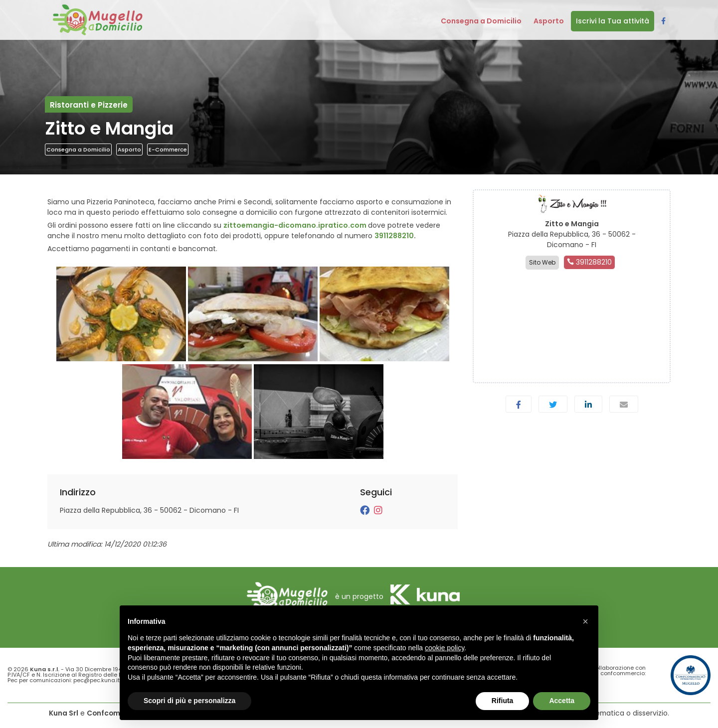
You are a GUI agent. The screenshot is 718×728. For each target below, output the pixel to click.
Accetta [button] (562, 701)
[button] (585, 621)
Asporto (129, 149)
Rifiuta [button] (503, 701)
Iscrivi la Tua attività (613, 21)
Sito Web (542, 262)
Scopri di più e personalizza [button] (189, 701)
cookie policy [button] (445, 648)
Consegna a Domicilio (78, 149)
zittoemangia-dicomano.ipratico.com (295, 225)
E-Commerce (168, 149)
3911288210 (394, 236)
